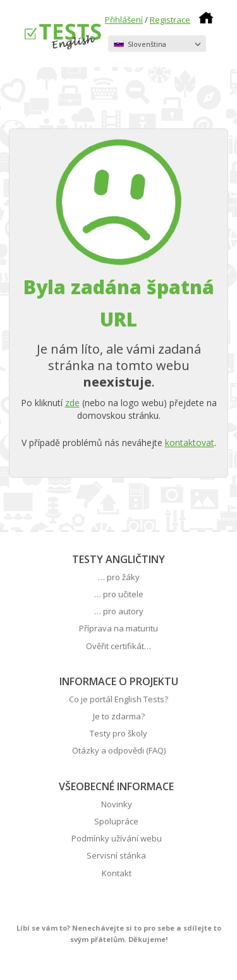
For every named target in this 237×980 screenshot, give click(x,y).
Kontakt (117, 873)
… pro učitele (119, 594)
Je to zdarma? (119, 716)
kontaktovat (190, 443)
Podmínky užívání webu (117, 838)
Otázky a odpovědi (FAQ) (119, 750)
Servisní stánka (116, 855)
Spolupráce (116, 821)
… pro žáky (119, 577)
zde (72, 403)
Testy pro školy (118, 733)
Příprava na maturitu (118, 628)
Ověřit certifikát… (118, 646)
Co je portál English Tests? (118, 699)
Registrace (170, 20)
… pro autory (119, 611)
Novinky (117, 804)
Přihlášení (124, 20)
